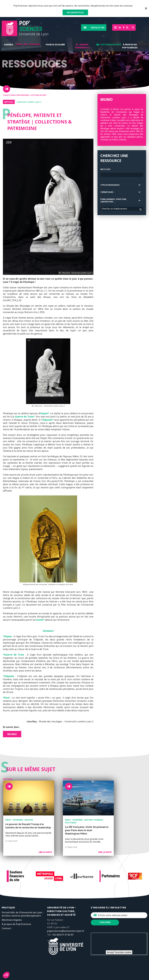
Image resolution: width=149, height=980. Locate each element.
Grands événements (82, 46)
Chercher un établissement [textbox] (114, 209)
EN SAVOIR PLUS (75, 12)
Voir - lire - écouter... (29, 44)
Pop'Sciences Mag (111, 45)
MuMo (12, 734)
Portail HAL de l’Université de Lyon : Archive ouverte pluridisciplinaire (22, 914)
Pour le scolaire (55, 45)
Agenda (8, 45)
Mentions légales (12, 920)
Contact (6, 928)
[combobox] (122, 209)
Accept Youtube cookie (119, 952)
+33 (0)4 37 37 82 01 (63, 935)
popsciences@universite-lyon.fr (66, 931)
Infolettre (98, 28)
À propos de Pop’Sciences (130, 46)
